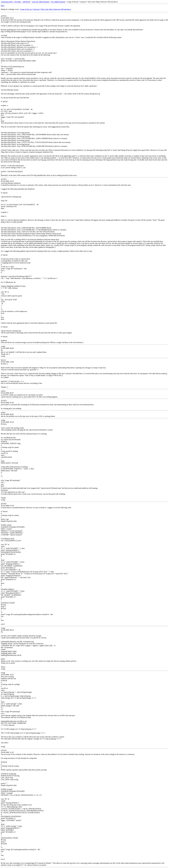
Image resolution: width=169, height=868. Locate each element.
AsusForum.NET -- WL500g (11, 2)
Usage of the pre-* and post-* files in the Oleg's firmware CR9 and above (46, 9)
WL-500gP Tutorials (58, 2)
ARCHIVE (26, 2)
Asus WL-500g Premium (41, 2)
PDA (3, 6)
